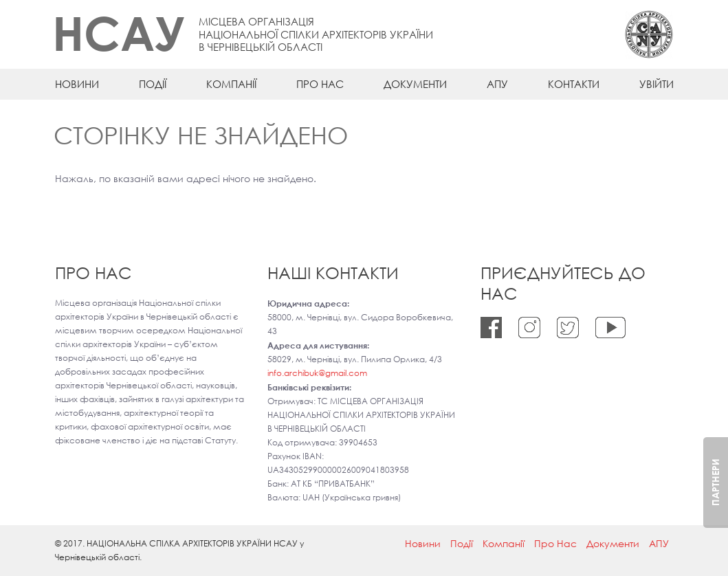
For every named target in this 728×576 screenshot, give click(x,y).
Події (153, 84)
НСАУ (119, 33)
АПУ (497, 84)
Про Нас (320, 84)
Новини (77, 84)
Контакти (574, 84)
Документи (415, 84)
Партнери (715, 482)
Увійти (657, 84)
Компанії (231, 84)
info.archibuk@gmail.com (317, 373)
